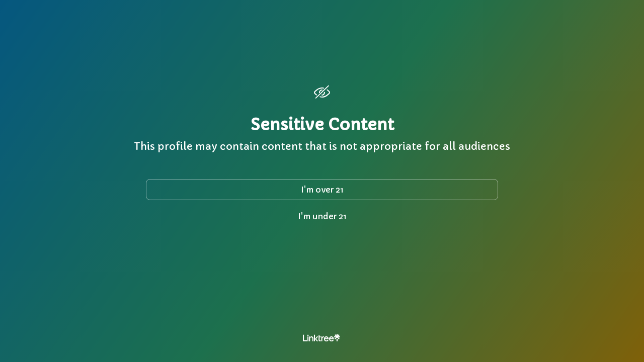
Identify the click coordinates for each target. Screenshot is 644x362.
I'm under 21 (322, 216)
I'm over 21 (322, 190)
